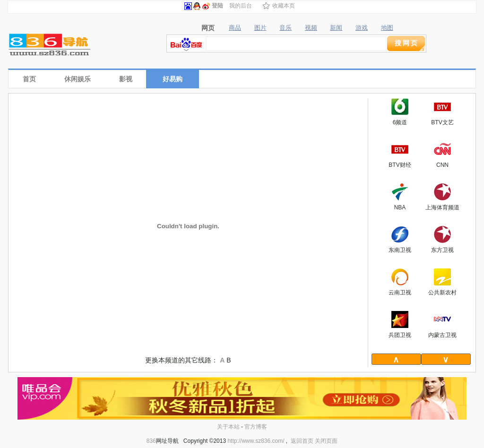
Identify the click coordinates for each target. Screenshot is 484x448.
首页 (29, 79)
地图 (387, 28)
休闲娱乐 (78, 79)
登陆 (217, 6)
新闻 (336, 28)
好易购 (173, 79)
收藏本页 (284, 6)
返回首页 (302, 441)
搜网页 (407, 43)
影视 (126, 79)
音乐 (285, 28)
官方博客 (256, 427)
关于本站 (228, 427)
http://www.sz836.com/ (256, 441)
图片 (260, 28)
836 (151, 441)
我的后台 (241, 6)
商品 (235, 28)
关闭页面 (326, 441)
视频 (311, 28)
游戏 (362, 28)
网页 (208, 28)
